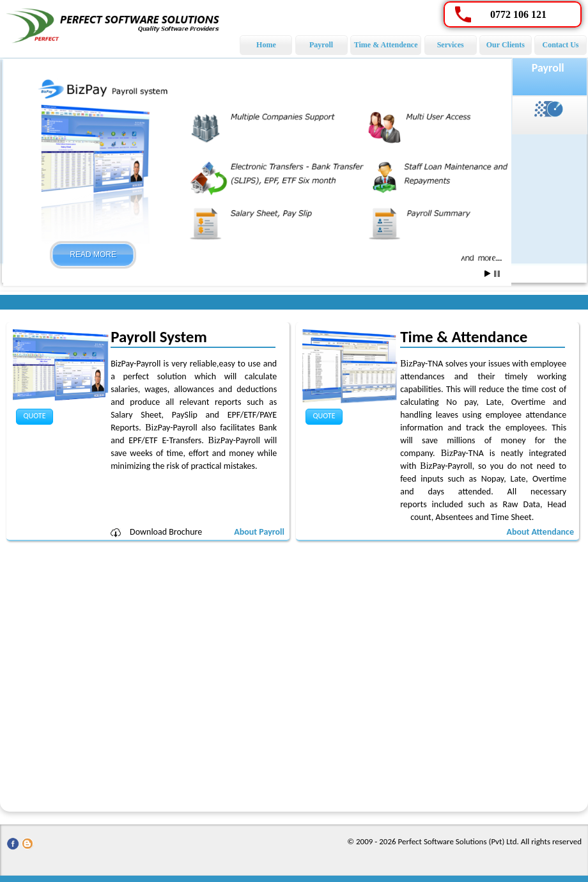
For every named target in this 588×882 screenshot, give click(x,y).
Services (451, 45)
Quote (34, 416)
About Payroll (259, 532)
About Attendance (540, 532)
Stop (497, 273)
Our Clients (506, 45)
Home (266, 45)
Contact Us (561, 45)
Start (488, 273)
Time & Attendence (386, 45)
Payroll (321, 45)
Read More (93, 255)
